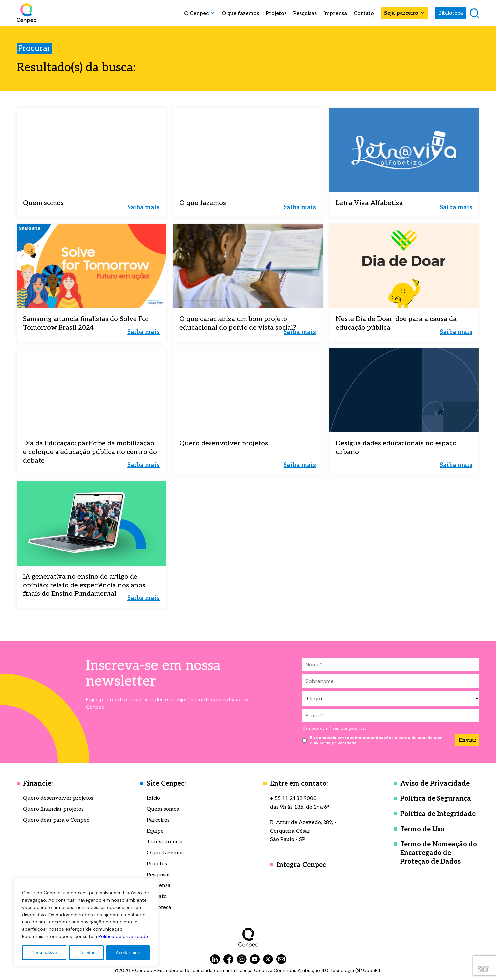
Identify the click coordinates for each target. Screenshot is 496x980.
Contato (364, 14)
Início (153, 798)
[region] (86, 922)
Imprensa (335, 14)
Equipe (155, 831)
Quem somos (163, 809)
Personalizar (44, 953)
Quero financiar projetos (53, 809)
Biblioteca (451, 13)
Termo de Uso (422, 829)
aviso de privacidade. (336, 743)
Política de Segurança (436, 799)
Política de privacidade (123, 936)
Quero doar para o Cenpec (56, 820)
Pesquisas (305, 14)
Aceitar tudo (128, 953)
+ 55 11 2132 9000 (293, 799)
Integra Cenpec (301, 865)
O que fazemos (240, 14)
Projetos (276, 14)
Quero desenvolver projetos (58, 798)
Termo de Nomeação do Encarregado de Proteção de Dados (439, 853)
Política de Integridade (438, 814)
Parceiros (158, 820)
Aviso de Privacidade (435, 784)
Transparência (165, 842)
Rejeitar (86, 953)
